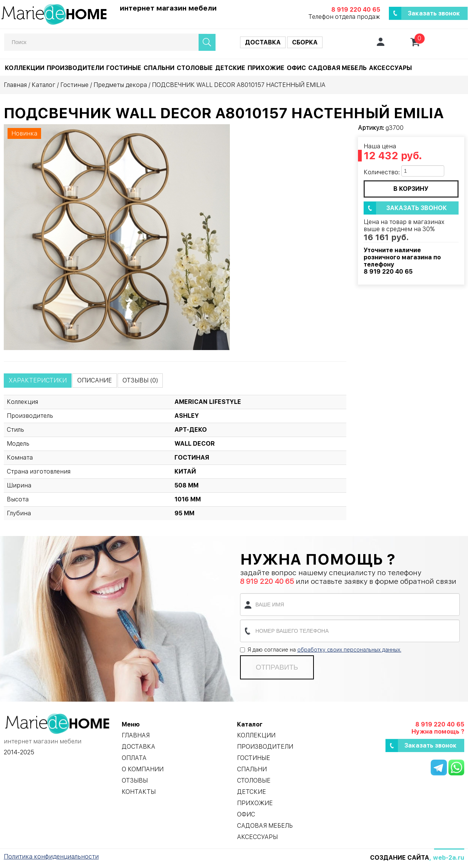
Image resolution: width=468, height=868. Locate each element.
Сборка (305, 42)
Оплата (134, 758)
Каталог (44, 85)
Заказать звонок (434, 13)
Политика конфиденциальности (51, 857)
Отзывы (135, 780)
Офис (296, 68)
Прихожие (266, 68)
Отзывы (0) (140, 380)
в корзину (411, 189)
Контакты (139, 792)
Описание (95, 380)
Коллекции (25, 68)
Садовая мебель (337, 68)
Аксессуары (390, 68)
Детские (230, 68)
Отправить (277, 667)
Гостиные (124, 68)
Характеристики (38, 380)
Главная (15, 85)
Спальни (159, 68)
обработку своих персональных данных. (349, 650)
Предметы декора (120, 85)
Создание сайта (400, 858)
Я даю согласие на (321, 650)
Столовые (195, 68)
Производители (75, 68)
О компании (143, 769)
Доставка (263, 42)
